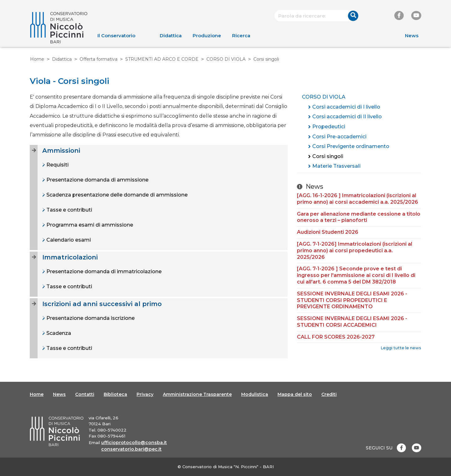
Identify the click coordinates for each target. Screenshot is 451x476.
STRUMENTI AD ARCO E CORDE (162, 59)
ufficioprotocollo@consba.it (134, 443)
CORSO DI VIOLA (226, 59)
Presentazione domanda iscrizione (90, 318)
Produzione (207, 36)
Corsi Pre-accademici (339, 137)
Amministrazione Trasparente (197, 394)
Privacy (145, 394)
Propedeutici (329, 127)
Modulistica (255, 394)
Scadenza (58, 333)
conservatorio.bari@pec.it (131, 449)
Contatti (85, 394)
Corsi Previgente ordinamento (351, 146)
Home (37, 59)
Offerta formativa (98, 59)
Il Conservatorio (116, 36)
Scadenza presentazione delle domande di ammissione (116, 195)
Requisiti (57, 165)
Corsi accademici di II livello (347, 117)
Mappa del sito (295, 394)
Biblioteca (115, 394)
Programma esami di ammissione (89, 225)
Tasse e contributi (69, 210)
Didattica (171, 36)
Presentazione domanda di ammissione (97, 180)
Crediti (329, 394)
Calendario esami (68, 240)
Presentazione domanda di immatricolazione (103, 271)
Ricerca (241, 36)
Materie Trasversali (336, 166)
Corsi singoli (328, 156)
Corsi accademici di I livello (346, 107)
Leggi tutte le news (401, 348)
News (412, 36)
